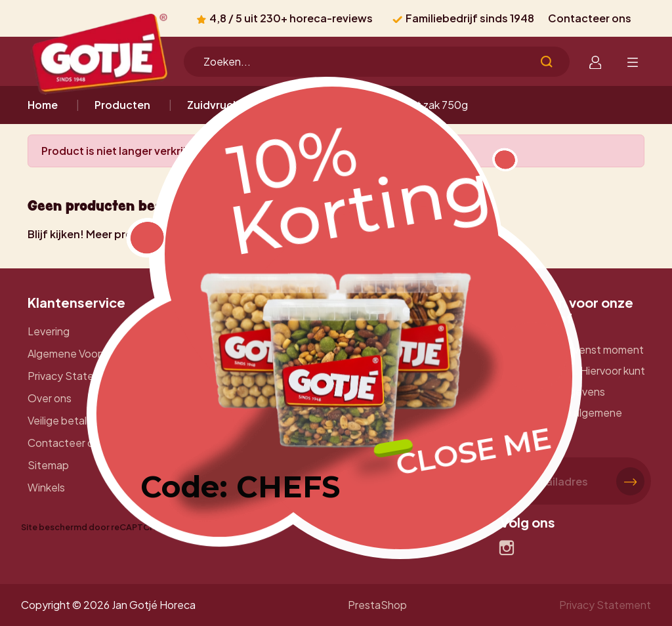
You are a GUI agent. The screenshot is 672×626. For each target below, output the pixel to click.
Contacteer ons (590, 18)
